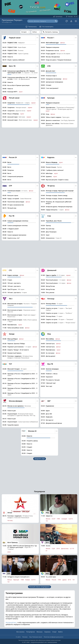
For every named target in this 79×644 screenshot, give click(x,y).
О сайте (18, 637)
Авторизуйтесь (11, 622)
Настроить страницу (51, 32)
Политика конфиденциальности (54, 637)
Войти (60, 632)
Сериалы (47, 632)
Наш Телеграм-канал (36, 637)
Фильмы (40, 632)
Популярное (31, 632)
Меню (37, 38)
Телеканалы (30, 27)
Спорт (54, 632)
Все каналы (20, 632)
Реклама (25, 637)
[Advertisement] (39, 141)
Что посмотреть (48, 27)
